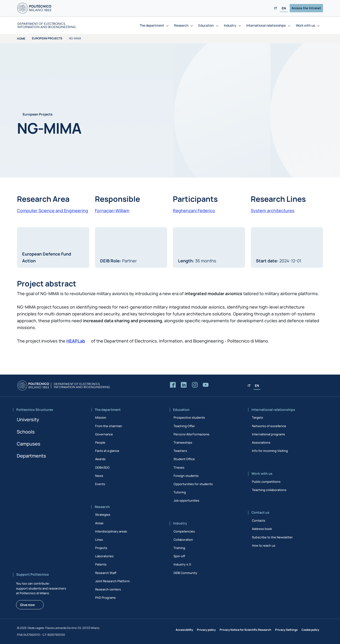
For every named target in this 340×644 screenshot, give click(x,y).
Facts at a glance (107, 451)
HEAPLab (76, 341)
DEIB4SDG (102, 467)
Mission (101, 417)
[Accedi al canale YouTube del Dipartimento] (206, 385)
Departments (31, 456)
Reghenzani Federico (194, 211)
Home (21, 39)
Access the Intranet (306, 8)
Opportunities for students (193, 484)
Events (100, 484)
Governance (104, 434)
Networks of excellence (269, 426)
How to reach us (264, 545)
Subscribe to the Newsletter (272, 537)
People (100, 442)
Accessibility (184, 630)
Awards (100, 459)
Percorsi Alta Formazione (191, 434)
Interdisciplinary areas (111, 531)
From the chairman (109, 426)
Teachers (180, 451)
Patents (101, 564)
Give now (27, 605)
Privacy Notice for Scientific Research (245, 630)
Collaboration (183, 540)
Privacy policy (206, 630)
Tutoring (180, 492)
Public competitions (266, 482)
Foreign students (186, 476)
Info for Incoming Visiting (270, 451)
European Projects (47, 38)
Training (179, 548)
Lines (99, 540)
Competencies (184, 531)
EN (284, 8)
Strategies (103, 515)
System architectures (273, 211)
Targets (257, 417)
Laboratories (104, 556)
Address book (262, 529)
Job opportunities (186, 500)
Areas (99, 523)
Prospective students (189, 417)
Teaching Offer (184, 426)
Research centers (108, 589)
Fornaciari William (112, 211)
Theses (179, 467)
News (99, 476)
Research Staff (106, 573)
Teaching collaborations (269, 490)
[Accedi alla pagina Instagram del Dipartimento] (195, 385)
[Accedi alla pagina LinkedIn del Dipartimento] (184, 385)
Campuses (29, 444)
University (28, 419)
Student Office (184, 459)
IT (276, 8)
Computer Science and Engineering (53, 211)
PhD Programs (105, 598)
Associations (261, 442)
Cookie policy (310, 630)
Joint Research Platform (112, 581)
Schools (26, 432)
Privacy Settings (286, 630)
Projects (101, 548)
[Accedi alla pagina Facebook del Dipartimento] (173, 385)
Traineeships (183, 442)
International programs (268, 434)
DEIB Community (185, 573)
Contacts (259, 520)
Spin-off (179, 556)
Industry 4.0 (182, 564)
